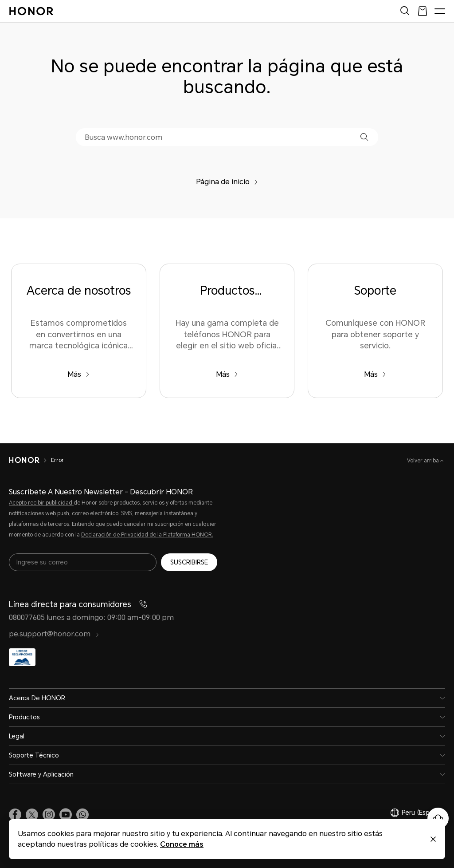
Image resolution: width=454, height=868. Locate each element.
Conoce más (182, 844)
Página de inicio (227, 182)
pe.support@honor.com (54, 634)
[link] (15, 815)
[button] (364, 137)
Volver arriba (424, 461)
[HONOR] (30, 460)
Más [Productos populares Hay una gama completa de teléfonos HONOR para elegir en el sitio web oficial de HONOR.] (227, 374)
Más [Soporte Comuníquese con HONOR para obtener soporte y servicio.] (375, 374)
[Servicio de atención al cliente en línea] (438, 818)
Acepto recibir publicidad (41, 503)
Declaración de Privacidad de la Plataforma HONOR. (147, 535)
